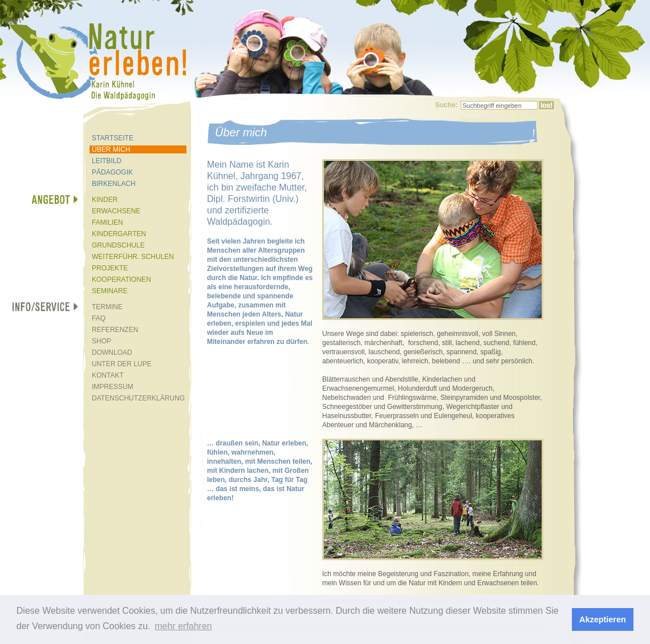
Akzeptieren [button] (603, 619)
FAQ (99, 318)
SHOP (101, 341)
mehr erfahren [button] (183, 626)
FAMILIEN (107, 222)
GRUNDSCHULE (118, 245)
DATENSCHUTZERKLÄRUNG (138, 398)
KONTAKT (108, 375)
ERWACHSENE (116, 211)
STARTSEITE (113, 138)
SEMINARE (110, 291)
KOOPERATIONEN (121, 280)
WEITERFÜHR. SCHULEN (133, 257)
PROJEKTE (110, 268)
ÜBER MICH (111, 149)
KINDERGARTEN (119, 234)
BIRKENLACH (114, 184)
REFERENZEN (115, 330)
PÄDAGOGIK (112, 172)
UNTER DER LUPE (122, 364)
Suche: (446, 105)
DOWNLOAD (112, 353)
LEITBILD (107, 161)
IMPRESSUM (113, 387)
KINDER (105, 200)
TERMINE (107, 307)
